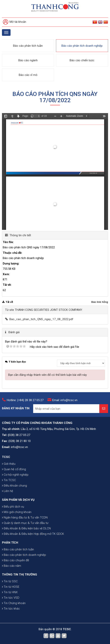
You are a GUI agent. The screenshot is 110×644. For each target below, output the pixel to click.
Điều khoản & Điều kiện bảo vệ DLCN (26, 528)
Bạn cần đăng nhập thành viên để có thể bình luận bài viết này (47, 375)
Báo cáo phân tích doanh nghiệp (82, 46)
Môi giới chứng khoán (17, 512)
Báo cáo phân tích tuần (28, 46)
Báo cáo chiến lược (82, 60)
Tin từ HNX (10, 592)
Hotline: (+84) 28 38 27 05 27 (25, 400)
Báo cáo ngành (28, 60)
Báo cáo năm (12, 566)
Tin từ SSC (10, 581)
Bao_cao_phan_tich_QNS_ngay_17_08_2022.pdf (41, 319)
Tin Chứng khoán (14, 603)
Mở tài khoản (15, 22)
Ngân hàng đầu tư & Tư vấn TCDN (25, 517)
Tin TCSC (9, 480)
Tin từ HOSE (11, 587)
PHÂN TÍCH (10, 543)
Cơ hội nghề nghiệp (15, 475)
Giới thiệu (9, 464)
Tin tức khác (11, 609)
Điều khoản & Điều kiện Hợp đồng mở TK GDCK (33, 534)
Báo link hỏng (100, 302)
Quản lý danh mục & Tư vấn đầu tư (25, 523)
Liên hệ (8, 491)
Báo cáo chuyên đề (16, 560)
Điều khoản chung (14, 486)
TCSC (6, 457)
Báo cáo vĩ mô (28, 75)
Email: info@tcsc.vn (65, 400)
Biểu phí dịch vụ (13, 507)
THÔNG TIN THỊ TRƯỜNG (20, 575)
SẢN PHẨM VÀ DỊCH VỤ (18, 500)
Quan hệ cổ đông (14, 469)
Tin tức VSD (11, 598)
